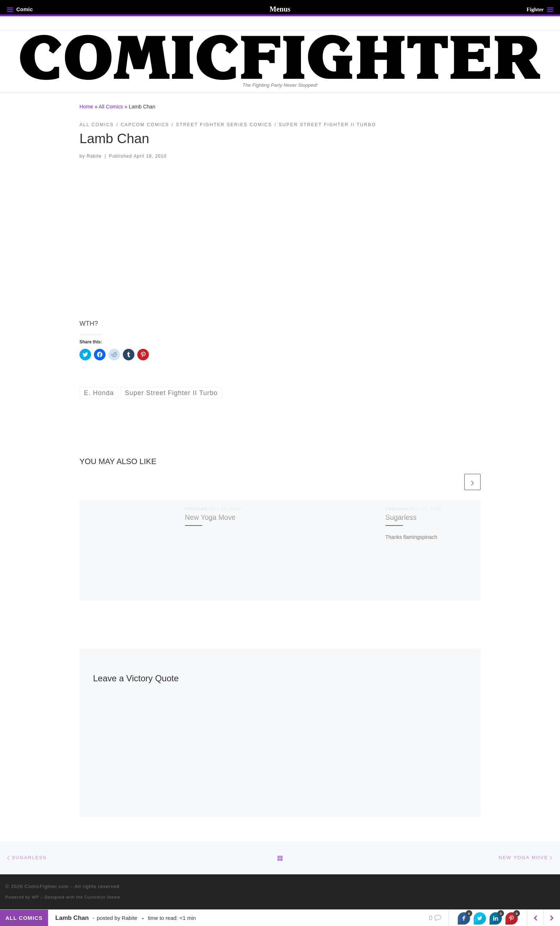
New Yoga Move (210, 517)
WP (35, 897)
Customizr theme (103, 897)
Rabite (94, 156)
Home (86, 107)
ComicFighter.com (47, 886)
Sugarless (401, 517)
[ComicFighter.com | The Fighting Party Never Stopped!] (280, 56)
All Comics (111, 107)
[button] (280, 234)
